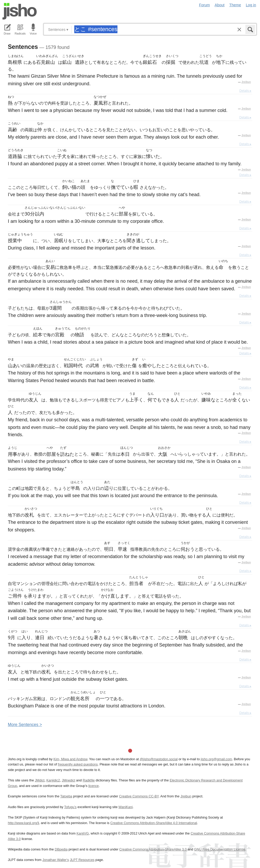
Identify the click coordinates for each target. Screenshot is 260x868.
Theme (235, 5)
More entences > (25, 725)
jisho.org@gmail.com (216, 759)
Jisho (20, 11)
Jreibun (246, 82)
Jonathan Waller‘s (56, 860)
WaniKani (126, 807)
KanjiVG (83, 833)
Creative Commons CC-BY (139, 796)
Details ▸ (245, 91)
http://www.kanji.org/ (23, 823)
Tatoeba (66, 796)
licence (94, 786)
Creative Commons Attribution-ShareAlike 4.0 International (154, 823)
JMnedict (68, 780)
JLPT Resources (82, 860)
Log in (251, 5)
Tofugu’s (70, 807)
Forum (205, 5)
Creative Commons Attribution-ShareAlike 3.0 (153, 849)
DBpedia (61, 849)
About (220, 5)
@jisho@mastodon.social (159, 759)
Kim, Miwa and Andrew (70, 759)
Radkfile (89, 780)
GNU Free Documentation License (220, 849)
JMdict (40, 780)
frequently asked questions (78, 764)
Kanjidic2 (53, 780)
